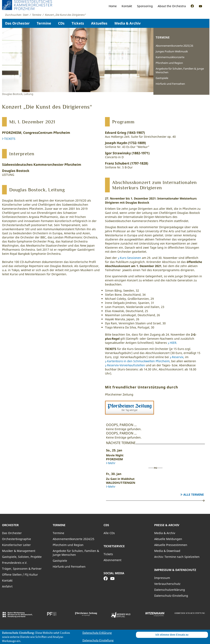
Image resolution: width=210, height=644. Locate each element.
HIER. (173, 343)
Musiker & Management (19, 551)
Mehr (112, 463)
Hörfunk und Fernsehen (170, 84)
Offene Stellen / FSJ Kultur (20, 575)
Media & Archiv (128, 23)
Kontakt (127, 6)
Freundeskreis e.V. (15, 563)
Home (113, 6)
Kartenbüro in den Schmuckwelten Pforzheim (138, 361)
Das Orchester (17, 23)
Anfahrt (7, 586)
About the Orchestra (172, 6)
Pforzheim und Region (169, 63)
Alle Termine (194, 495)
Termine (44, 23)
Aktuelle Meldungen (168, 539)
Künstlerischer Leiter (16, 545)
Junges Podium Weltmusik (172, 51)
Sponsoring (145, 6)
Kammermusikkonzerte (170, 57)
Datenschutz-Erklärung (97, 633)
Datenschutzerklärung (170, 590)
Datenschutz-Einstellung (171, 596)
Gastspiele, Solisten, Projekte (22, 557)
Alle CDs (109, 533)
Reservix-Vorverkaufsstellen (126, 365)
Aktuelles (99, 23)
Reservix (178, 357)
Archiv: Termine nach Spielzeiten (177, 557)
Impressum (162, 578)
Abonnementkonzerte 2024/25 (74, 539)
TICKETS (10, 139)
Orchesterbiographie (17, 539)
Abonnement (112, 560)
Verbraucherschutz (167, 584)
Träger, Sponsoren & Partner (22, 569)
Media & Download (167, 551)
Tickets (78, 23)
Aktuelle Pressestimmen (171, 545)
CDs (61, 23)
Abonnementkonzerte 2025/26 (174, 46)
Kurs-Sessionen (130, 258)
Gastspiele (162, 78)
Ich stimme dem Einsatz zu (172, 635)
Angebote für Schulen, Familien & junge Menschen (180, 70)
